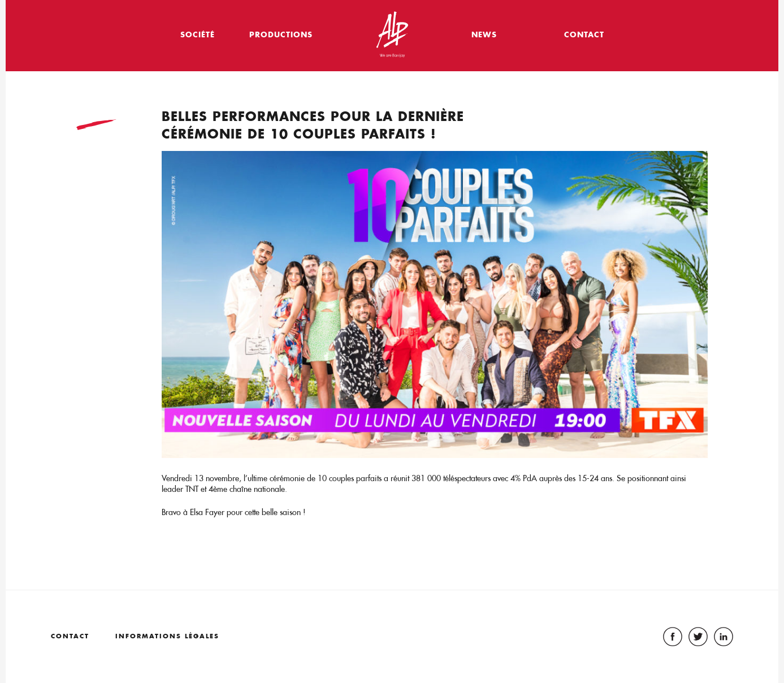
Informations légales (167, 636)
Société (198, 34)
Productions (281, 34)
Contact (584, 34)
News (484, 34)
